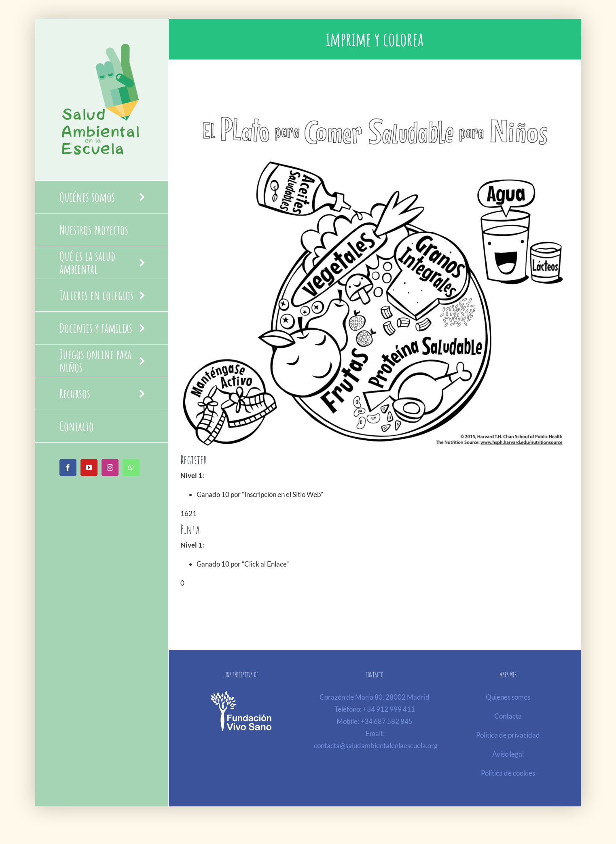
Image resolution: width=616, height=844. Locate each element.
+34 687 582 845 (386, 721)
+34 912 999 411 (389, 709)
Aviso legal (508, 754)
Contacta (508, 716)
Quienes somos (508, 697)
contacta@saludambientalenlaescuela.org (376, 746)
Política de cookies (508, 773)
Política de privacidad (508, 735)
